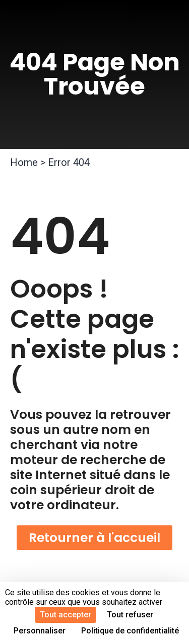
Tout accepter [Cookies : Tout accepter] (66, 615)
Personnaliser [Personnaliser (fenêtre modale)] (40, 631)
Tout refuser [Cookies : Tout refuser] (130, 615)
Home (24, 162)
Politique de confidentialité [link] (130, 631)
